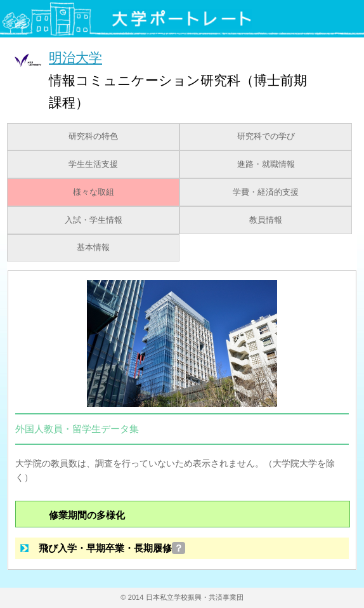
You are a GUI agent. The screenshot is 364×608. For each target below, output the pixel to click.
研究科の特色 (93, 136)
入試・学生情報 (94, 220)
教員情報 (266, 220)
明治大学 (75, 57)
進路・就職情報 (266, 164)
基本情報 (93, 248)
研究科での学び (266, 136)
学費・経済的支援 (266, 192)
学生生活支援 (93, 164)
